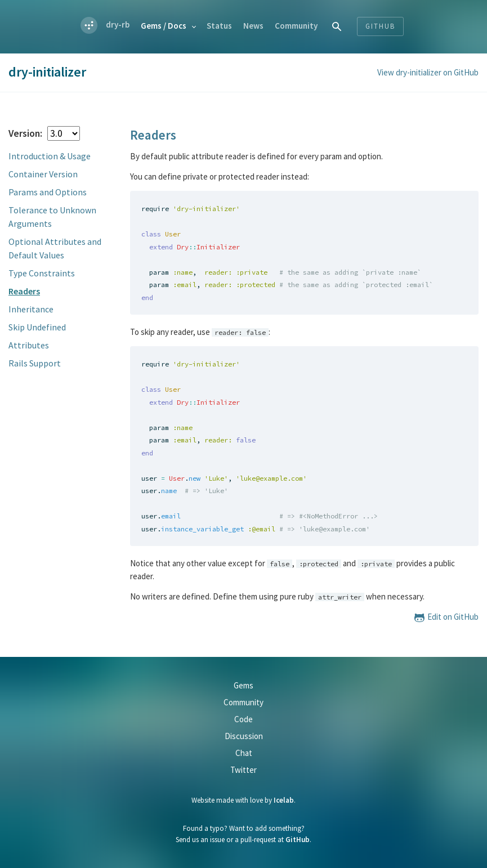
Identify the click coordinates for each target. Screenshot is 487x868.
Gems (164, 26)
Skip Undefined (37, 327)
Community (296, 26)
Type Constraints (42, 273)
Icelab (284, 800)
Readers (24, 291)
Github (380, 26)
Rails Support (35, 363)
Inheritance (31, 309)
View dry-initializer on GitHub (428, 72)
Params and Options (48, 192)
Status (219, 26)
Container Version (43, 174)
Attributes (29, 345)
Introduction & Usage (50, 156)
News (253, 26)
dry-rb (118, 24)
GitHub (298, 840)
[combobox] (337, 26)
